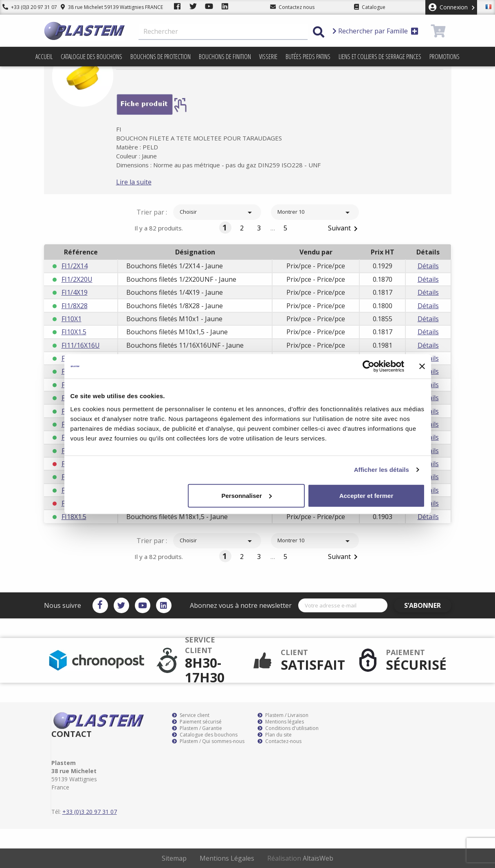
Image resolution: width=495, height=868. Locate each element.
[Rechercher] (223, 32)
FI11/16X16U (81, 345)
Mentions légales (281, 722)
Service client (191, 715)
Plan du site (275, 735)
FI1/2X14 (75, 266)
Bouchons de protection (161, 57)
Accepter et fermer (366, 495)
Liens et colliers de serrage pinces (380, 57)
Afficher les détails (382, 470)
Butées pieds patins (308, 57)
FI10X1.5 (74, 332)
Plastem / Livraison (283, 715)
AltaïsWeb (318, 858)
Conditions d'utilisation (288, 728)
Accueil (44, 57)
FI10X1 (71, 319)
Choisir (217, 213)
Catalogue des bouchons (91, 57)
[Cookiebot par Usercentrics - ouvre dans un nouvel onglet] (368, 366)
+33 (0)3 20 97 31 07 (27, 7)
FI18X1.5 (74, 517)
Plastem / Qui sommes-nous (208, 741)
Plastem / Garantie (197, 728)
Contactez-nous (279, 741)
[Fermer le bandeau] (422, 366)
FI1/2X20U (77, 279)
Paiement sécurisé (197, 722)
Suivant (344, 229)
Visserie (268, 57)
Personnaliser (247, 495)
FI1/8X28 (75, 306)
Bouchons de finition (225, 57)
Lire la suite (144, 182)
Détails (428, 266)
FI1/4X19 (75, 292)
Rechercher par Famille (375, 31)
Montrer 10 (315, 213)
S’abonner (427, 605)
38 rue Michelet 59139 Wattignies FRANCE (107, 7)
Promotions (444, 57)
